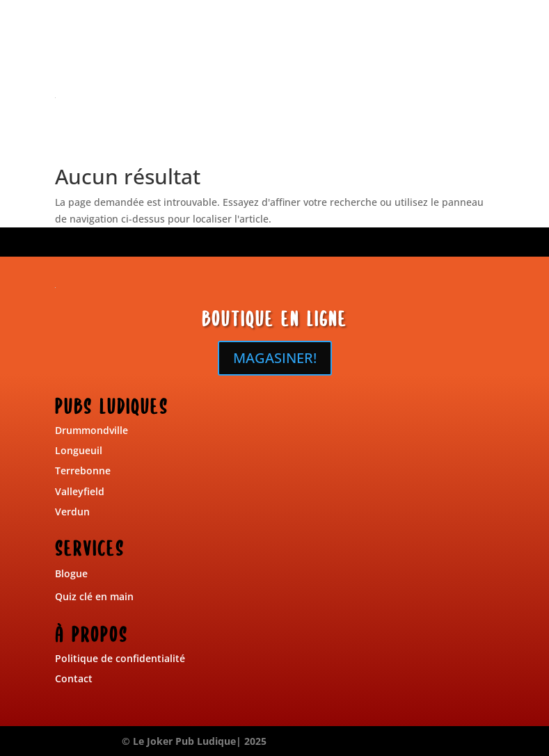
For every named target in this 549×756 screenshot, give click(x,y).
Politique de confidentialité (120, 658)
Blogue (71, 573)
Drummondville (91, 430)
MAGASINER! (275, 358)
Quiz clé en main (94, 596)
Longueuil (79, 450)
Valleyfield (80, 491)
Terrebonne (83, 471)
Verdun (72, 512)
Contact (74, 678)
